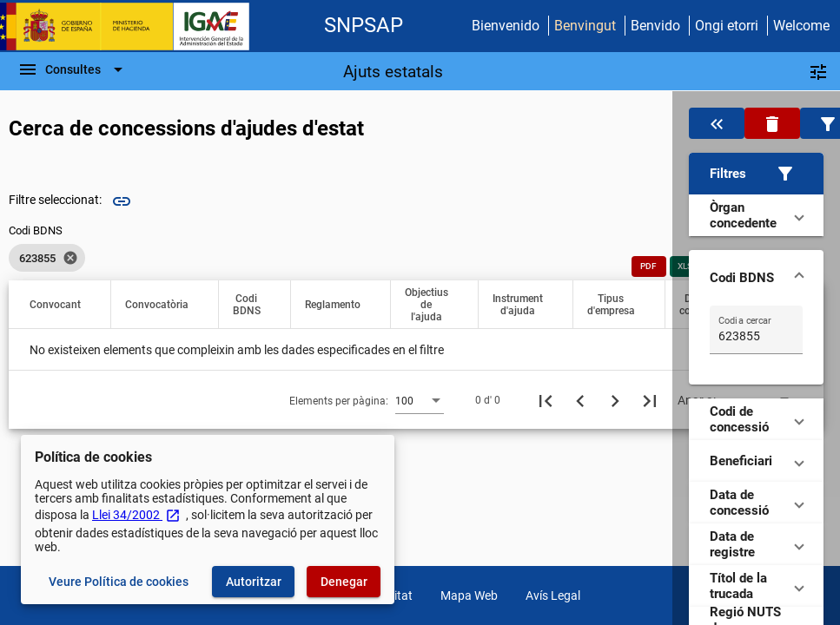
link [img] (122, 201)
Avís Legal (553, 595)
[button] (756, 174)
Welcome (801, 26)
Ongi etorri (727, 26)
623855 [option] (47, 258)
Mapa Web (469, 595)
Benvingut (585, 26)
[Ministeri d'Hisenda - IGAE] (133, 26)
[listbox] (47, 258)
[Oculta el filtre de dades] (717, 123)
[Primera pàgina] (546, 400)
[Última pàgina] (650, 400)
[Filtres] (818, 71)
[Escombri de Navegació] (73, 69)
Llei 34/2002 (136, 515)
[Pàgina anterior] (580, 400)
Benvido (655, 26)
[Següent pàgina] (615, 400)
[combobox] (420, 400)
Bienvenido (506, 26)
